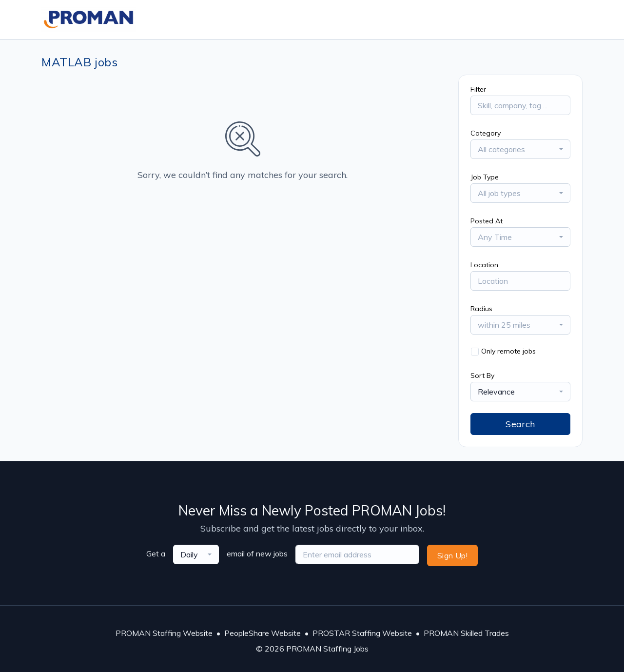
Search (520, 424)
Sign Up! (452, 555)
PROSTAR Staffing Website (362, 633)
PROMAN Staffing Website (164, 633)
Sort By (482, 376)
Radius (481, 309)
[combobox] (520, 149)
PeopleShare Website (263, 633)
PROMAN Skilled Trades (466, 633)
